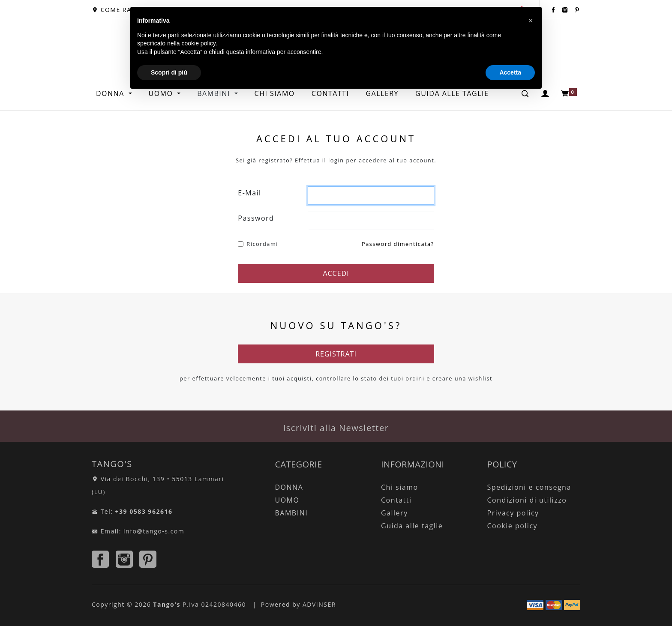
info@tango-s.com (154, 531)
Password (256, 218)
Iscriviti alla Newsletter (336, 428)
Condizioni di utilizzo (527, 500)
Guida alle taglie (412, 526)
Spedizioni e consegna (529, 487)
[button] (531, 21)
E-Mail (249, 193)
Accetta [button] (510, 72)
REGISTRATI (336, 354)
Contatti (396, 500)
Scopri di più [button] (169, 72)
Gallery (394, 513)
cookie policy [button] (199, 43)
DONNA (111, 93)
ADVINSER (319, 604)
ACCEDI (336, 273)
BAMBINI (292, 513)
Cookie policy (513, 526)
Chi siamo (400, 487)
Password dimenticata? (398, 244)
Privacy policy (513, 513)
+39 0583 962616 (144, 511)
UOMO (287, 500)
